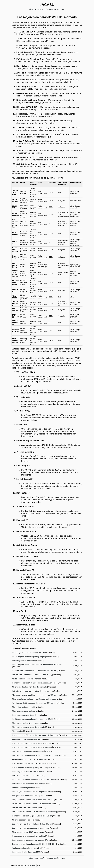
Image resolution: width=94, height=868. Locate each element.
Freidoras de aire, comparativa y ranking (28, 836)
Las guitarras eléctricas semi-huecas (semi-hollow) (33, 800)
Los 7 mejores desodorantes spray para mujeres (32, 743)
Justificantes (60, 9)
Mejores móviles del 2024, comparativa (28, 832)
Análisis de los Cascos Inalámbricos (27, 679)
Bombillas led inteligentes (22, 788)
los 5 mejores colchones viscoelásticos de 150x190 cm (34, 671)
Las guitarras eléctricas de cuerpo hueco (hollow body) (34, 812)
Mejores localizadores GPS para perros (28, 751)
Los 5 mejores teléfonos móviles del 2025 (29, 653)
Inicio (31, 9)
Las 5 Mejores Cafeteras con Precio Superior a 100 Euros (35, 755)
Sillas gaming (17, 731)
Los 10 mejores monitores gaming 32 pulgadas (31, 657)
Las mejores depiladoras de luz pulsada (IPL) (30, 840)
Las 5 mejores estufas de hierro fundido (28, 771)
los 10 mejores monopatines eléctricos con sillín (31, 719)
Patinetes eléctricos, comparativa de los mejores (32, 691)
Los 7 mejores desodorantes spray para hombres (32, 747)
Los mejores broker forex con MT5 (26, 852)
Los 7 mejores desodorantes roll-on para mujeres (32, 792)
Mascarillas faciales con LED (24, 707)
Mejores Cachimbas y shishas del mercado (29, 687)
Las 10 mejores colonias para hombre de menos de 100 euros (37, 665)
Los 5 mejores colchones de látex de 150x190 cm (32, 824)
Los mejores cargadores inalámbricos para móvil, (32, 675)
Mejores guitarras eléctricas (23, 661)
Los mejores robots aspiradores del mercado (30, 763)
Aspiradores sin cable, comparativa (26, 848)
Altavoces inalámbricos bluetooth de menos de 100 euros (35, 695)
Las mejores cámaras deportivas (25, 715)
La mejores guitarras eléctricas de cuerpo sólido (32, 804)
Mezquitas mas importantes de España (28, 796)
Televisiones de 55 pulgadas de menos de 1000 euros (34, 703)
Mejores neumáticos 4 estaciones (26, 723)
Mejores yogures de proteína (24, 711)
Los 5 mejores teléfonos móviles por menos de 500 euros (35, 735)
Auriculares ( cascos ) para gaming (26, 739)
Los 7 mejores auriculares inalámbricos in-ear (31, 828)
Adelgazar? (39, 9)
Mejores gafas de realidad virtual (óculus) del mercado (34, 699)
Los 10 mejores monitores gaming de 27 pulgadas (32, 767)
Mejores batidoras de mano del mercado (28, 727)
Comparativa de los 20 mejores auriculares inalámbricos (35, 683)
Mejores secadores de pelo (23, 820)
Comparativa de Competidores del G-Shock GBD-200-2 (35, 844)
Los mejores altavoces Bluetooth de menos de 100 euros (35, 780)
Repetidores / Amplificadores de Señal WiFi (30, 759)
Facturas (49, 9)
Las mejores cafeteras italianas (25, 808)
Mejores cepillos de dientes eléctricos (27, 784)
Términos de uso (30, 865)
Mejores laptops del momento (24, 775)
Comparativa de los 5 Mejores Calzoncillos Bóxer (32, 816)
